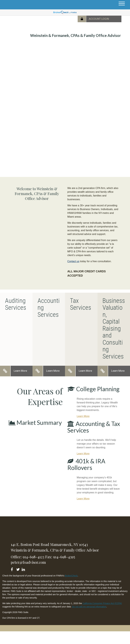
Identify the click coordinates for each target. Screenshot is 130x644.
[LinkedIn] (24, 569)
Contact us (73, 261)
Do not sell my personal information (89, 607)
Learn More (20, 371)
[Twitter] (18, 569)
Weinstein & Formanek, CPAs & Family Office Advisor (75, 35)
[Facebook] (13, 569)
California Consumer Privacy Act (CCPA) (102, 603)
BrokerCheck (71, 576)
